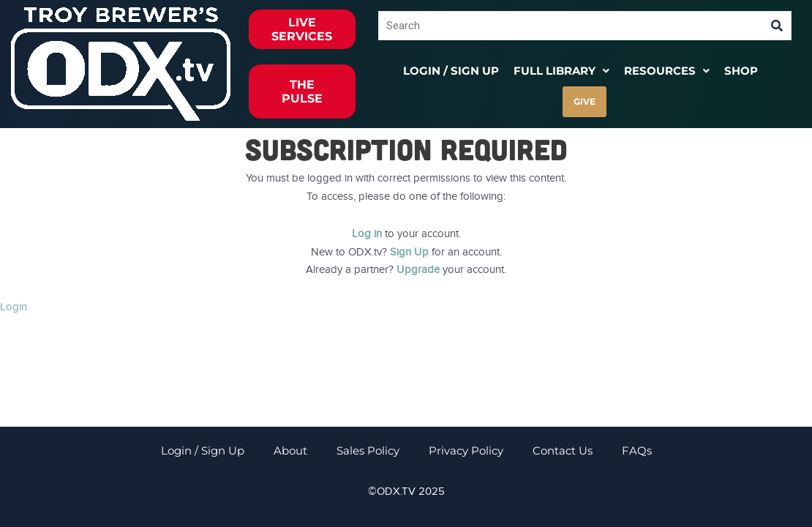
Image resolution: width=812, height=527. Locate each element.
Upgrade (418, 269)
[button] (561, 71)
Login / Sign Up (451, 71)
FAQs (637, 451)
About (290, 451)
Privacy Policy (466, 451)
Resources (667, 71)
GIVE (584, 101)
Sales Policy (368, 451)
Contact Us (563, 451)
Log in (367, 233)
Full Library (561, 71)
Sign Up (409, 252)
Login (14, 307)
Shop (741, 71)
